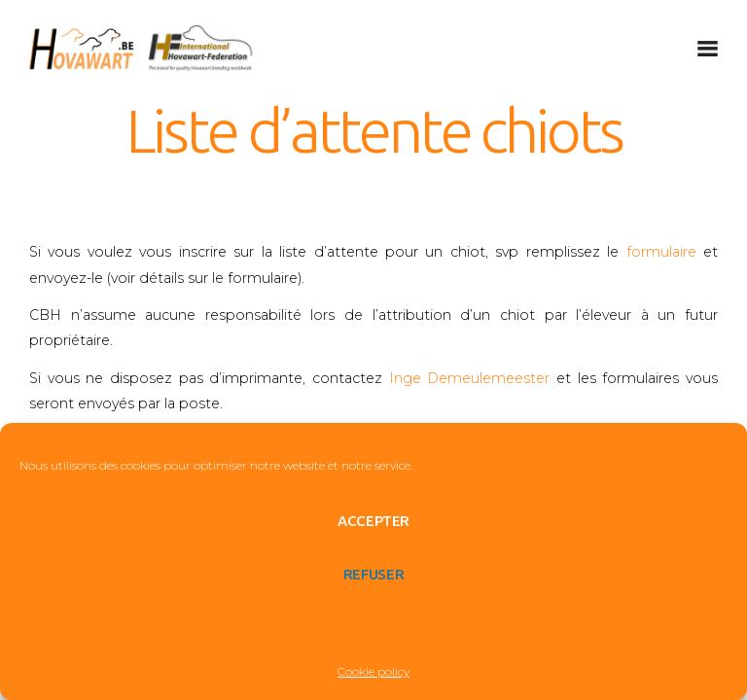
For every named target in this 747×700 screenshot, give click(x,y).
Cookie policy (373, 671)
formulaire (661, 252)
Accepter (373, 521)
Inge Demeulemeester (470, 378)
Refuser (373, 574)
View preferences (373, 628)
